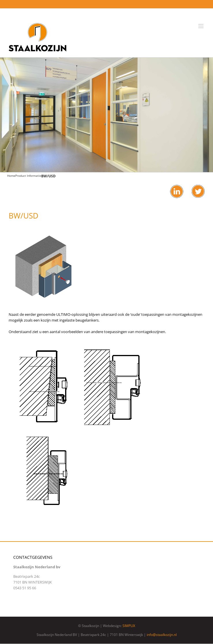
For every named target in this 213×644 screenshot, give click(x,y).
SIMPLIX (129, 626)
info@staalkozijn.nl (162, 635)
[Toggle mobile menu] (201, 26)
